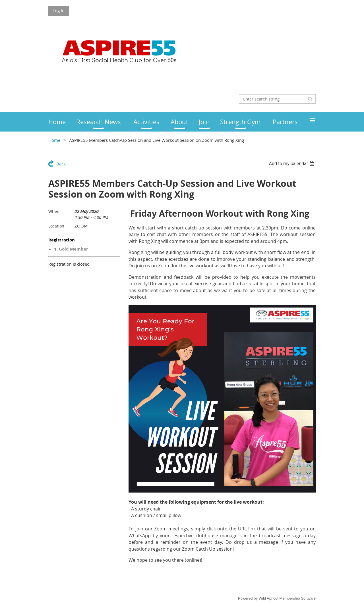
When (54, 211)
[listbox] (292, 164)
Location (56, 226)
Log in (59, 11)
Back (61, 164)
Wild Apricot (269, 598)
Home (54, 140)
